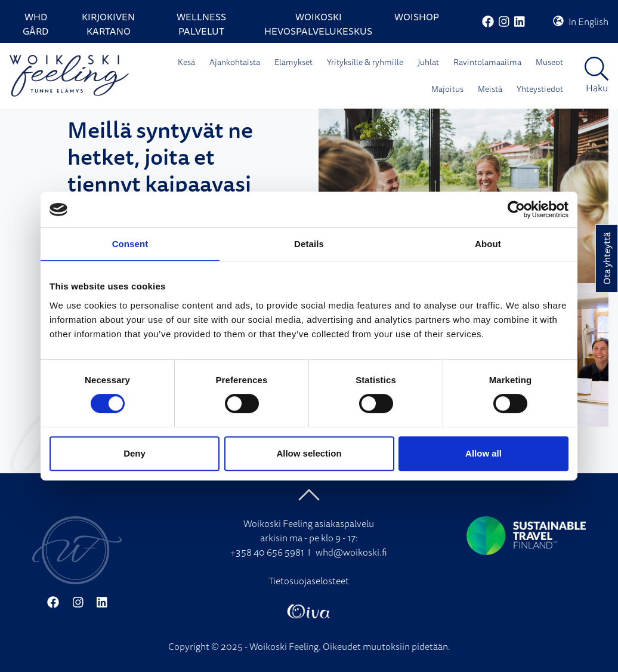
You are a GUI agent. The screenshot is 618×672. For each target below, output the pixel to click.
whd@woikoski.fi (351, 552)
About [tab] (488, 244)
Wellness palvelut (201, 24)
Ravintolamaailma (487, 62)
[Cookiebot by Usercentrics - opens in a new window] (516, 209)
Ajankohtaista (235, 62)
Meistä (490, 89)
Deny (135, 453)
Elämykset (293, 62)
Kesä (186, 62)
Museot (549, 62)
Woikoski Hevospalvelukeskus (318, 24)
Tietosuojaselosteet (309, 581)
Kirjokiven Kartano (108, 24)
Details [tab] (309, 244)
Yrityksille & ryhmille (365, 62)
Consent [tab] (130, 244)
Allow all (483, 453)
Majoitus (447, 89)
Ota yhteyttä (607, 258)
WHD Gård (35, 24)
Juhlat (428, 62)
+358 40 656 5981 (267, 552)
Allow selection (309, 453)
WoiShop (417, 17)
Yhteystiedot (540, 89)
